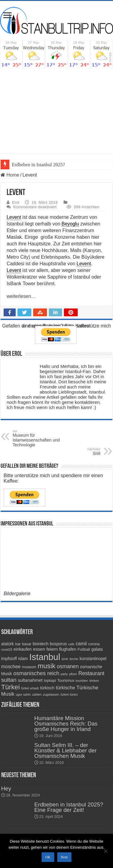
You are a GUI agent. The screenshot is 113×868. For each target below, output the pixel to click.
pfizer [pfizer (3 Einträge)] (73, 674)
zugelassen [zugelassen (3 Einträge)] (51, 694)
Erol (16, 202)
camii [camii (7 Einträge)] (81, 644)
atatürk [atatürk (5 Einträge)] (8, 644)
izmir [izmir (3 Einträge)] (65, 659)
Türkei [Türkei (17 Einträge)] (11, 687)
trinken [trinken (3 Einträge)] (94, 681)
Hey (6, 788)
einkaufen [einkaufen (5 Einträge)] (23, 649)
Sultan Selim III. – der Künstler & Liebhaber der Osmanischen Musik (66, 750)
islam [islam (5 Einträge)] (23, 659)
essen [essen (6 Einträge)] (39, 649)
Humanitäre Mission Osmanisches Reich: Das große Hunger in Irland (66, 724)
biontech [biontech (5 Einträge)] (40, 644)
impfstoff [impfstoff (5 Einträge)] (9, 659)
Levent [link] (14, 217)
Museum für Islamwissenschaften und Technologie (44, 438)
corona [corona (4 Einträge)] (94, 644)
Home (10, 175)
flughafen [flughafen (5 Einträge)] (68, 649)
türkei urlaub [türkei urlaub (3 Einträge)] (30, 688)
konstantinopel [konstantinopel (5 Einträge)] (93, 659)
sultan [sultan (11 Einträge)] (9, 680)
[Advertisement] (56, 108)
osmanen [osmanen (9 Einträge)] (68, 666)
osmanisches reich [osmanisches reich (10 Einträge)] (36, 673)
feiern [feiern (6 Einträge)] (52, 649)
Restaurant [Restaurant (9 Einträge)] (91, 673)
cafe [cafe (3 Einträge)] (71, 644)
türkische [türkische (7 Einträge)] (65, 688)
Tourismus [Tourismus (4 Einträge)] (66, 681)
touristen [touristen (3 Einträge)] (82, 681)
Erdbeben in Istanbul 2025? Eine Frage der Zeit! (69, 807)
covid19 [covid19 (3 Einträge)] (7, 649)
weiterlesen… (21, 296)
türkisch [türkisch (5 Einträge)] (47, 688)
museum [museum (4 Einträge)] (29, 667)
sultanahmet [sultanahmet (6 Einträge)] (30, 680)
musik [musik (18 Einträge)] (47, 666)
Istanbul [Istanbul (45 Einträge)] (45, 657)
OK (48, 857)
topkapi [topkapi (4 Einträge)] (50, 681)
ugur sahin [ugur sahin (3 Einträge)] (23, 694)
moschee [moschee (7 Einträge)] (11, 667)
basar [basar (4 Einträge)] (27, 644)
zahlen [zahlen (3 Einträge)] (37, 694)
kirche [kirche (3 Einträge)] (74, 659)
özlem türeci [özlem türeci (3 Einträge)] (69, 694)
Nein (64, 857)
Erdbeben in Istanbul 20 (35, 165)
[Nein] (105, 851)
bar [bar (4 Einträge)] (18, 644)
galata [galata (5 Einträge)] (97, 649)
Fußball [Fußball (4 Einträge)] (84, 649)
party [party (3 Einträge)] (64, 674)
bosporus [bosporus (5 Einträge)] (58, 644)
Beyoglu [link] (70, 224)
